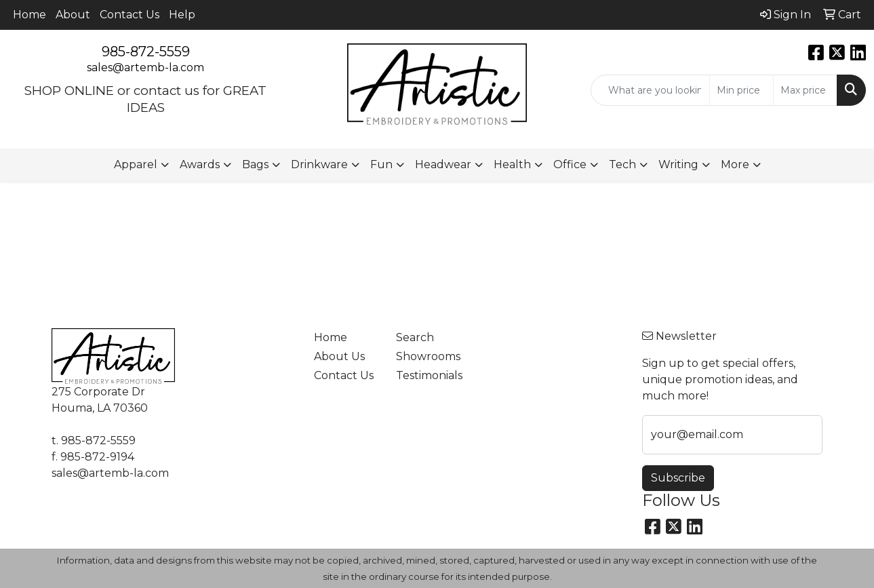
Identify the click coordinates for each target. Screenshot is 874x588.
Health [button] (512, 164)
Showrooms (428, 356)
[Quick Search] (650, 90)
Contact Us (130, 15)
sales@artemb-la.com (145, 67)
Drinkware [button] (319, 164)
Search (415, 337)
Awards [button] (200, 164)
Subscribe (678, 478)
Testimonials (429, 375)
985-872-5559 (146, 52)
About (73, 15)
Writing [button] (678, 164)
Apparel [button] (136, 164)
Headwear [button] (443, 164)
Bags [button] (255, 164)
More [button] (735, 164)
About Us (339, 356)
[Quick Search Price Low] (741, 90)
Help (182, 15)
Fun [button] (381, 164)
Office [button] (570, 164)
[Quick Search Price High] (805, 90)
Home (29, 15)
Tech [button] (622, 164)
